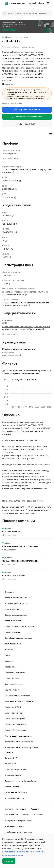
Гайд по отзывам (12, 690)
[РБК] (6, 3)
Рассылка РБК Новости (33, 814)
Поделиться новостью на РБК (17, 597)
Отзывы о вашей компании (16, 615)
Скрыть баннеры (12, 814)
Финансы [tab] (19, 135)
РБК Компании (18, 3)
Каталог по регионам (14, 713)
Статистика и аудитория (15, 769)
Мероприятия (11, 666)
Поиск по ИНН (11, 763)
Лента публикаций (13, 643)
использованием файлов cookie (17, 851)
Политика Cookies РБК (14, 798)
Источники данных (13, 775)
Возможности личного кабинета (19, 701)
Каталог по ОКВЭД (13, 707)
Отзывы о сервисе (12, 632)
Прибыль (32, 380)
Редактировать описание (12, 103)
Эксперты (9, 649)
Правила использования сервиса (19, 741)
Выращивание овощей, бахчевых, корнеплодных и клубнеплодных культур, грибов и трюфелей (26, 328)
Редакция (35, 809)
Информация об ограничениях (18, 820)
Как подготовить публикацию (17, 695)
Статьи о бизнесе (12, 678)
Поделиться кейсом (13, 620)
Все (6, 380)
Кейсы (7, 655)
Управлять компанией (27, 110)
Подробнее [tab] (8, 84)
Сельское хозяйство (10, 47)
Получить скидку (9, 30)
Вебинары (9, 661)
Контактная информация (15, 809)
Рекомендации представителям (18, 736)
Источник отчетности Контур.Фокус (20, 781)
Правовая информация (14, 826)
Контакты (9, 752)
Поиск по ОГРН (11, 758)
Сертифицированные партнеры (18, 638)
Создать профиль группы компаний (20, 626)
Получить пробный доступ (16, 603)
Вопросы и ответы (12, 786)
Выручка (17, 380)
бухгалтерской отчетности (26, 374)
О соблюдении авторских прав (18, 832)
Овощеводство (28, 47)
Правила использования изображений (21, 747)
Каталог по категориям (15, 718)
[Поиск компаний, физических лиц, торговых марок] (27, 13)
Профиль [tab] (7, 135)
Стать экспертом (12, 609)
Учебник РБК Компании (15, 672)
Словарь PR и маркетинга (15, 792)
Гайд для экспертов (13, 684)
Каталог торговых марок (15, 724)
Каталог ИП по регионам (15, 730)
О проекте (9, 592)
